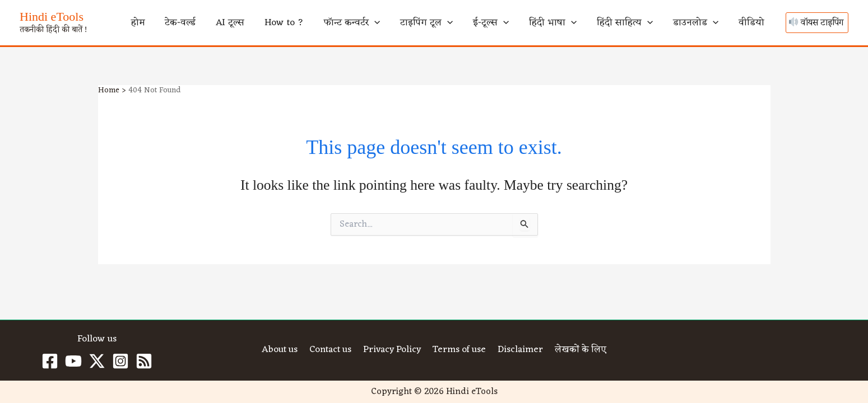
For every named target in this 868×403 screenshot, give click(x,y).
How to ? (372, 23)
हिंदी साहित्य (654, 23)
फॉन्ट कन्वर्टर (428, 23)
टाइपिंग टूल (491, 23)
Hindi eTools (52, 17)
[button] (451, 23)
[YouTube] (73, 361)
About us (281, 350)
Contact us (331, 350)
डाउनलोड (714, 23)
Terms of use (460, 350)
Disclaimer (520, 350)
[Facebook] (50, 361)
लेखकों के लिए (579, 350)
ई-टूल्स (544, 23)
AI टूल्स (330, 23)
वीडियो (758, 23)
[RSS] (144, 361)
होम (261, 23)
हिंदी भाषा (594, 23)
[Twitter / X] (97, 361)
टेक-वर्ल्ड (292, 23)
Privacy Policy (393, 350)
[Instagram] (120, 361)
